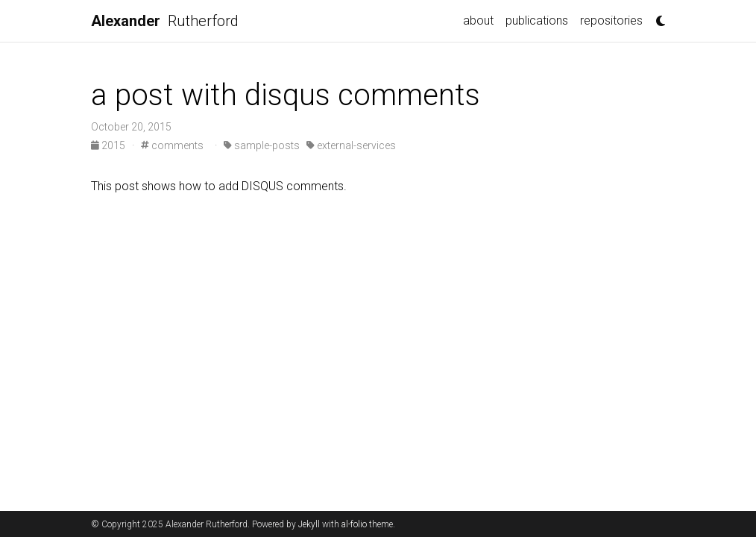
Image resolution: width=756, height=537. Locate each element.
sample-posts (262, 145)
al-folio (354, 524)
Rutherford (165, 21)
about (478, 21)
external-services (351, 145)
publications (537, 21)
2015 (109, 145)
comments (172, 145)
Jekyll (309, 524)
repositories (611, 21)
